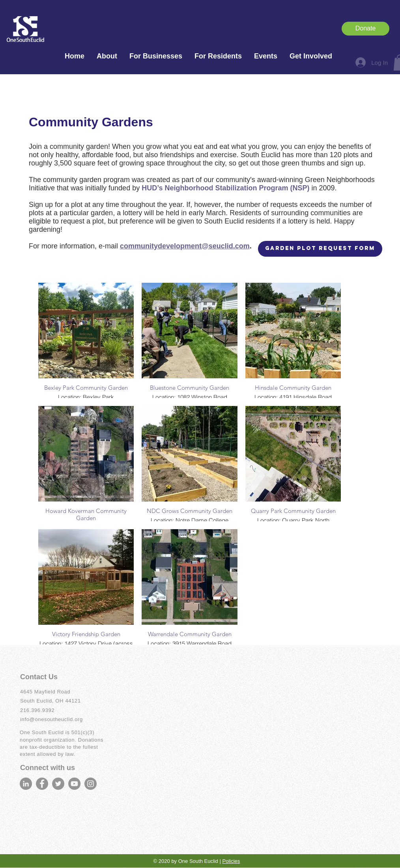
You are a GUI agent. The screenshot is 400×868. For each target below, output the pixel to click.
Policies (231, 861)
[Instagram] (91, 784)
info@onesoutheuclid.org (51, 719)
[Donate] (365, 29)
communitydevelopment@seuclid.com (185, 246)
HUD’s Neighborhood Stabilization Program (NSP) (226, 188)
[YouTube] (74, 784)
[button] (107, 56)
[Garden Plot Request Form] (320, 249)
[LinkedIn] (26, 784)
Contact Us (39, 677)
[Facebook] (42, 784)
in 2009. (324, 188)
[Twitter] (58, 784)
